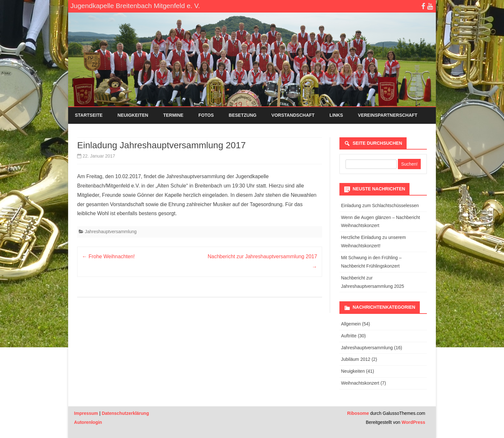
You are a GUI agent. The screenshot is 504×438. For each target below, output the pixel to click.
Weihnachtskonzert (360, 383)
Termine (173, 115)
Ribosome (358, 413)
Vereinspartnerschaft (388, 115)
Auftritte (349, 336)
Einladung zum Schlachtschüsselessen (380, 205)
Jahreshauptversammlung (111, 232)
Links (336, 115)
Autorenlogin (88, 422)
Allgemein (351, 324)
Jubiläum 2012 (356, 359)
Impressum (86, 413)
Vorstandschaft (293, 115)
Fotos (206, 115)
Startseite (89, 115)
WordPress (413, 422)
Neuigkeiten (133, 115)
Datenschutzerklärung (125, 413)
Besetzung (243, 115)
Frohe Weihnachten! (108, 256)
